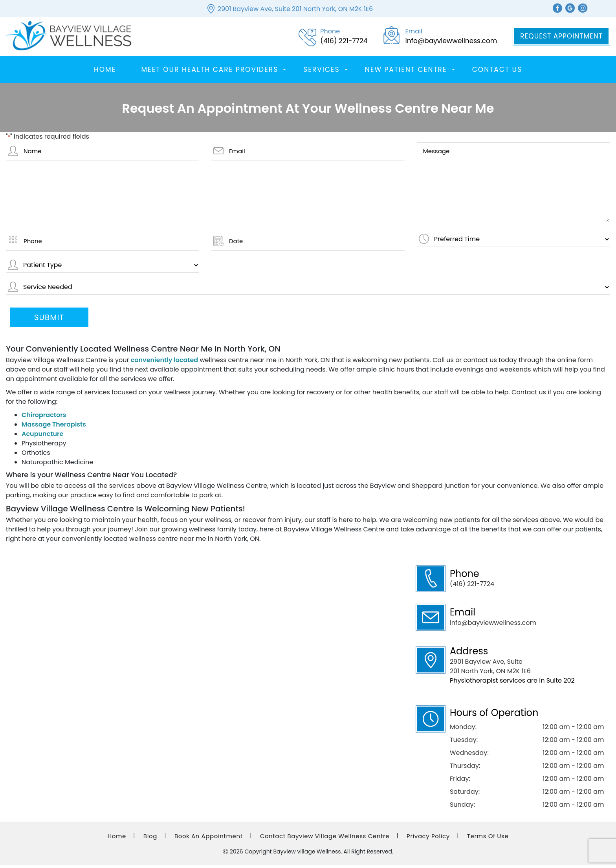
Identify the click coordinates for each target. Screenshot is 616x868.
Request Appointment (561, 38)
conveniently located (165, 363)
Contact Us (497, 72)
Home (105, 72)
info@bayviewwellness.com (493, 626)
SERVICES (322, 72)
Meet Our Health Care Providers (210, 72)
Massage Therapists (54, 427)
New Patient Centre (406, 72)
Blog (150, 839)
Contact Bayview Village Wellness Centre (325, 839)
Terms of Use (488, 839)
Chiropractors (44, 418)
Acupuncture (42, 437)
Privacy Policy (428, 839)
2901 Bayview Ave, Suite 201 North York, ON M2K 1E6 (295, 9)
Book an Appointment (209, 839)
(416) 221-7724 (472, 587)
